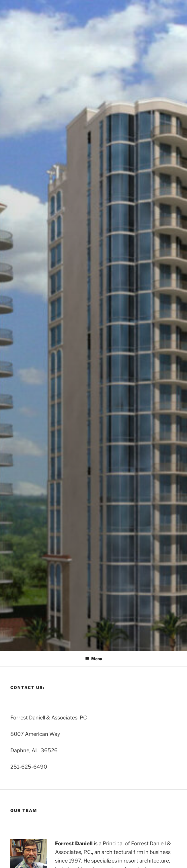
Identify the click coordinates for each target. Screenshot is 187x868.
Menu (94, 659)
